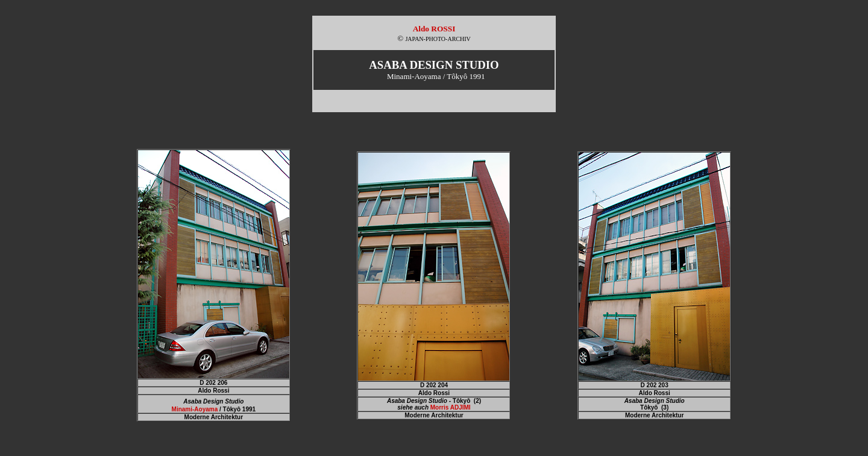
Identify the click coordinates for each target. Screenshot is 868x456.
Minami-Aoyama (195, 409)
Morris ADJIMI (451, 407)
